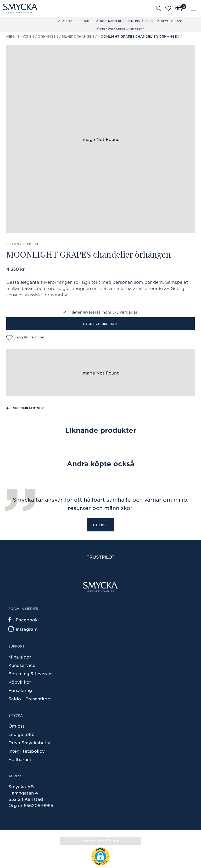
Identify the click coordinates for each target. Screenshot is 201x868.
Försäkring (20, 690)
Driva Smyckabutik (29, 742)
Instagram (23, 629)
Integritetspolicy (27, 751)
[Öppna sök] (159, 8)
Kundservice (22, 665)
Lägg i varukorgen (100, 324)
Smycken (26, 36)
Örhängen (48, 36)
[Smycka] (20, 8)
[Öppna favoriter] (168, 8)
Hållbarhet (20, 759)
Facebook (23, 620)
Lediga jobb (21, 734)
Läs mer (100, 525)
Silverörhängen (78, 36)
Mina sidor (20, 657)
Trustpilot (101, 557)
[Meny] (194, 8)
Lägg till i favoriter (25, 338)
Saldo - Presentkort (30, 699)
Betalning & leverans (31, 673)
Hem (10, 36)
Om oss (16, 726)
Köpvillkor (20, 682)
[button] (100, 856)
